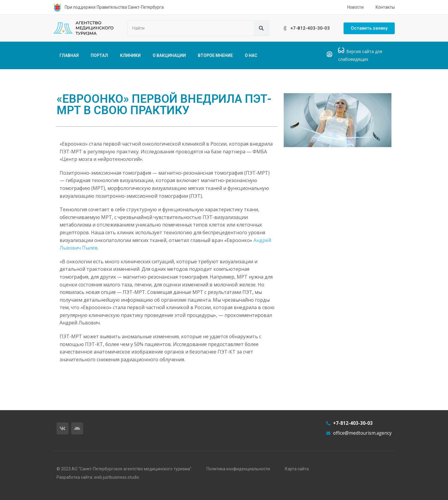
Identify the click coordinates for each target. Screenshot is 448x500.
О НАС (251, 55)
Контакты (385, 7)
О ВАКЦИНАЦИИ (169, 55)
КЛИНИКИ (130, 55)
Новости (355, 7)
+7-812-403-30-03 (310, 28)
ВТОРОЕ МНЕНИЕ (215, 55)
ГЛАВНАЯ (69, 55)
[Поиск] (261, 28)
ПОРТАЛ (99, 55)
